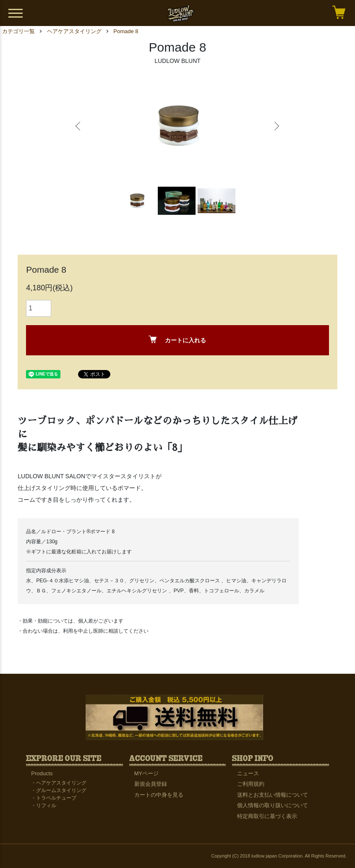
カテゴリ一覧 (18, 31)
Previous (79, 126)
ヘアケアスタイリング (74, 31)
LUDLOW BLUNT (177, 61)
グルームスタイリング (61, 790)
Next (276, 126)
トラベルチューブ (56, 798)
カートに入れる (177, 340)
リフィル (46, 805)
